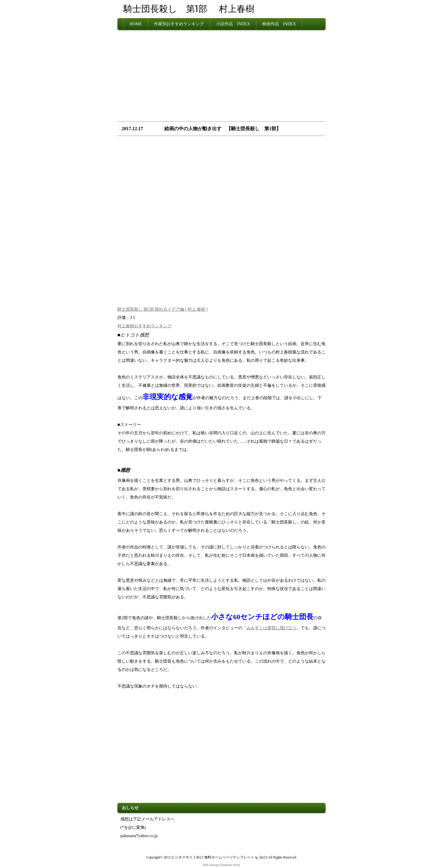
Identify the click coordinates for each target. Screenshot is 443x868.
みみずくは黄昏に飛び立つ (271, 628)
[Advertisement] (221, 78)
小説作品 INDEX (233, 24)
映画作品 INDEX (279, 24)
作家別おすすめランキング (179, 24)
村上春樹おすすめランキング (144, 326)
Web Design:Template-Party (222, 865)
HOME (136, 24)
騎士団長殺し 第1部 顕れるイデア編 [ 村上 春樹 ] (162, 309)
